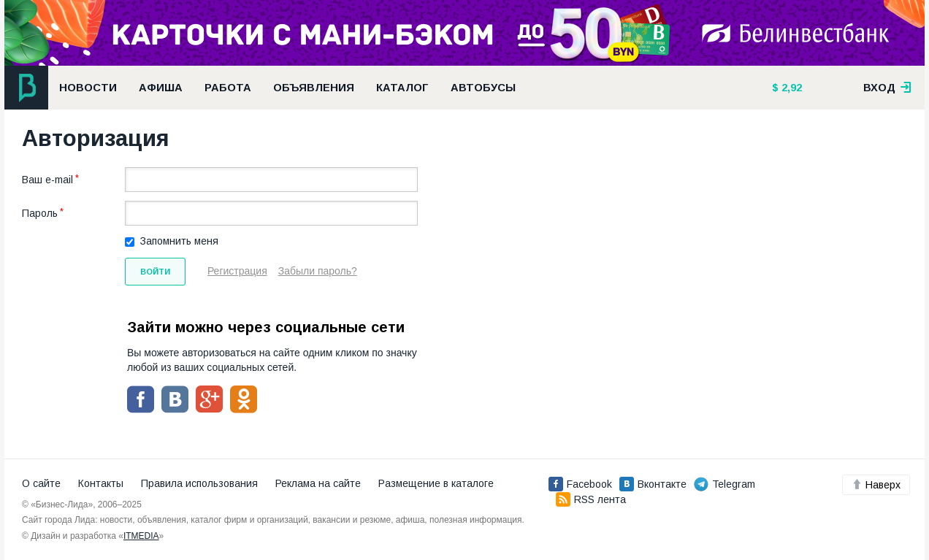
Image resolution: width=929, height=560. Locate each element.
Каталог (402, 88)
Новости (88, 88)
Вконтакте (653, 484)
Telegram (725, 484)
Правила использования (199, 483)
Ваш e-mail (47, 180)
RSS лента (591, 499)
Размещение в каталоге (436, 483)
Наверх (876, 485)
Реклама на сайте (318, 483)
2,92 (790, 88)
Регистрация (237, 271)
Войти (155, 272)
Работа (228, 88)
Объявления (314, 88)
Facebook (580, 484)
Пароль (40, 213)
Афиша (161, 88)
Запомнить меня (179, 241)
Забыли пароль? (318, 271)
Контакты (101, 483)
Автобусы (483, 88)
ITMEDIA (141, 536)
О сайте (41, 483)
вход (887, 88)
